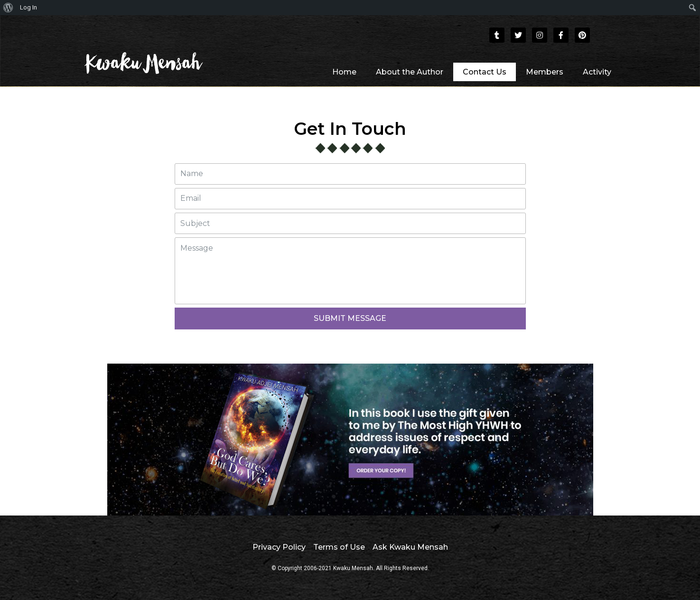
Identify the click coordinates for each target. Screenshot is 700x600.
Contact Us (485, 72)
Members (545, 72)
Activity (597, 72)
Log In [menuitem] (28, 7)
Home (344, 72)
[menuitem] (8, 8)
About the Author (410, 72)
